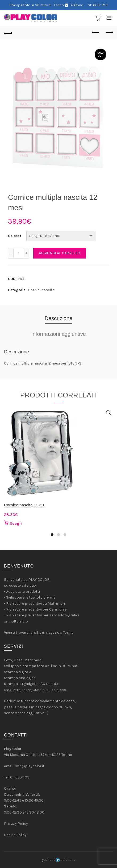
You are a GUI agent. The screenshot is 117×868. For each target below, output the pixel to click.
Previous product (96, 32)
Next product (109, 32)
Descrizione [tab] (59, 318)
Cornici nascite (41, 290)
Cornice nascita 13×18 (25, 505)
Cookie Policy (15, 835)
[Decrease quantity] (11, 253)
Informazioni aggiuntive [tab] (59, 334)
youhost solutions (59, 860)
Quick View (108, 413)
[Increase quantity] (27, 253)
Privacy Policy (16, 823)
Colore (14, 236)
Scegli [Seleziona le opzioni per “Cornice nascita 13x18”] (16, 524)
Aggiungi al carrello (60, 253)
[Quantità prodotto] (19, 253)
